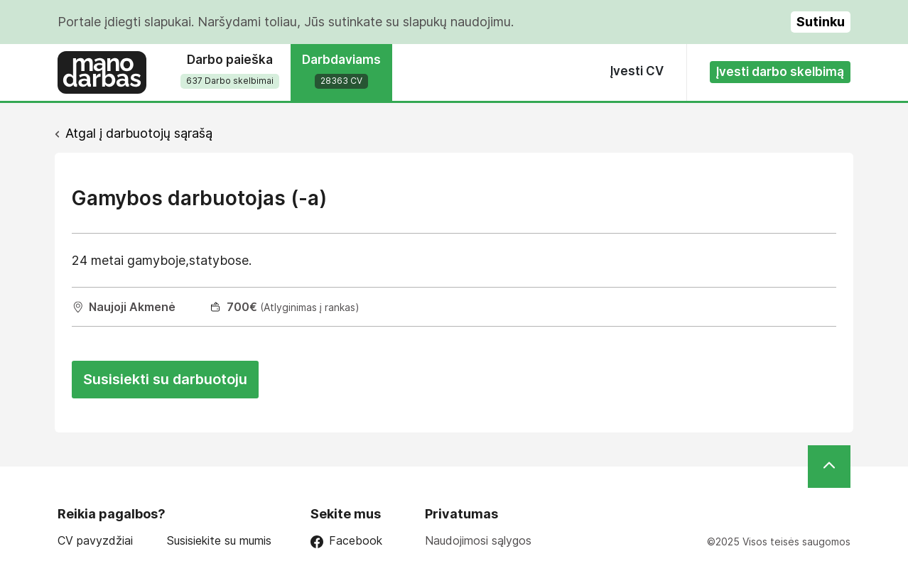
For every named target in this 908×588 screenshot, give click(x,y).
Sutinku (821, 22)
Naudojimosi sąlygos (478, 540)
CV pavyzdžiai (95, 541)
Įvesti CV (637, 71)
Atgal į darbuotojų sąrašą (139, 133)
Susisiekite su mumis (219, 541)
